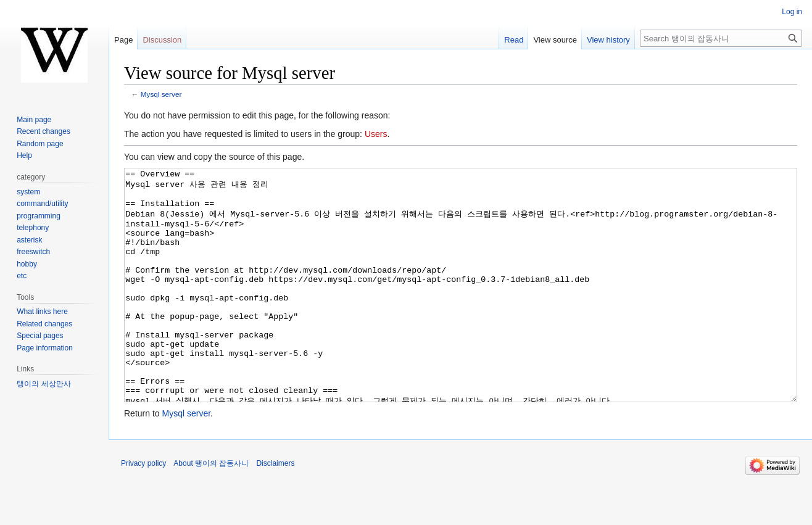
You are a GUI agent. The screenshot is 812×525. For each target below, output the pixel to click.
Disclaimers (275, 510)
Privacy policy (143, 510)
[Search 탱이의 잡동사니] (721, 38)
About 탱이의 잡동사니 (211, 510)
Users (376, 134)
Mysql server (161, 94)
